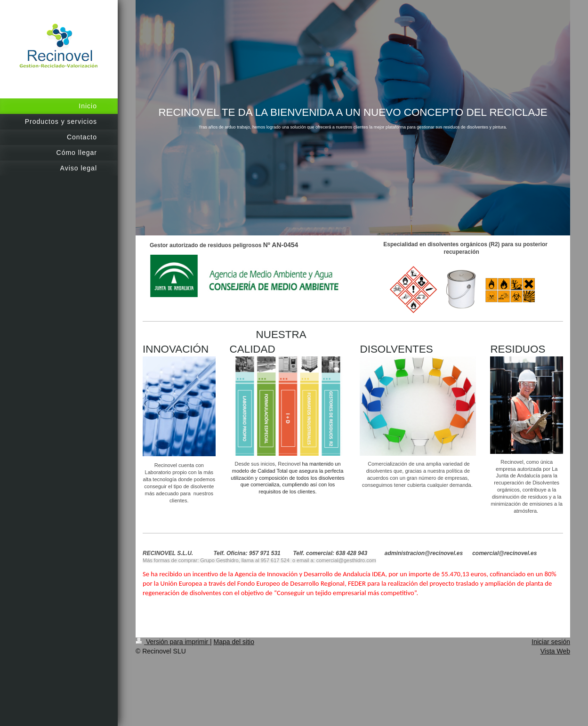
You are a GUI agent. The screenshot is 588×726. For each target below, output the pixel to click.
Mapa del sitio (234, 642)
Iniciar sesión (551, 642)
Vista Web (555, 651)
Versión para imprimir (173, 642)
